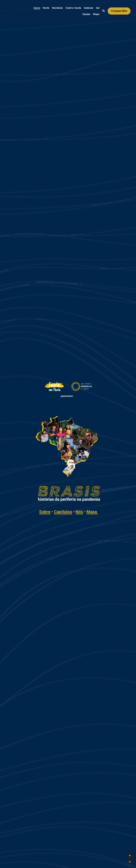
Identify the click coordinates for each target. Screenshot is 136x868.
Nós (111, 461)
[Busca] (104, 11)
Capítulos (95, 461)
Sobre (77, 461)
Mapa (124, 461)
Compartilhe (119, 11)
